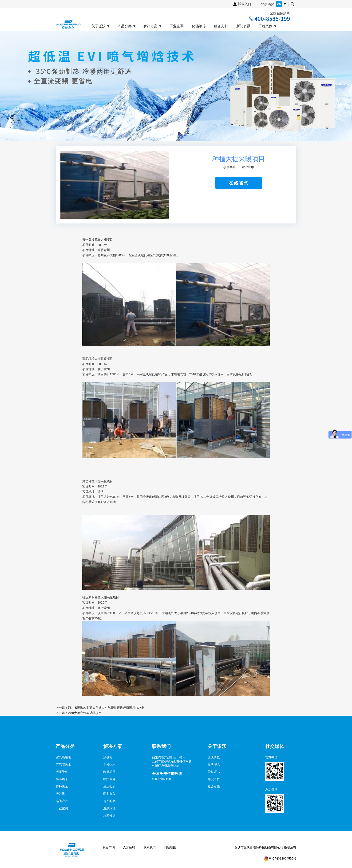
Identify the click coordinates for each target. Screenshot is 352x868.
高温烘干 (62, 779)
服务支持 (221, 26)
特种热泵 (62, 786)
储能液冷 (199, 26)
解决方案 (150, 26)
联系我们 (150, 847)
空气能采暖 (63, 757)
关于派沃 (99, 26)
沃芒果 (60, 794)
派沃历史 (214, 757)
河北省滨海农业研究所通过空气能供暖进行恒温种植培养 (106, 708)
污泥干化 (62, 772)
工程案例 (265, 26)
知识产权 (214, 779)
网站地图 (170, 847)
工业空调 (177, 26)
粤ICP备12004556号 (283, 858)
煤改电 (108, 757)
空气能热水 (63, 765)
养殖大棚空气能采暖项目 (85, 713)
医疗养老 (109, 779)
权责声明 (109, 847)
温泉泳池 (109, 808)
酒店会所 (109, 786)
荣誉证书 (214, 772)
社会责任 (214, 786)
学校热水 (109, 765)
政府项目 (109, 772)
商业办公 (109, 794)
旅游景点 (109, 816)
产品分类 (125, 26)
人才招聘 (129, 847)
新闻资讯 (243, 26)
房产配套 (109, 801)
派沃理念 (214, 765)
